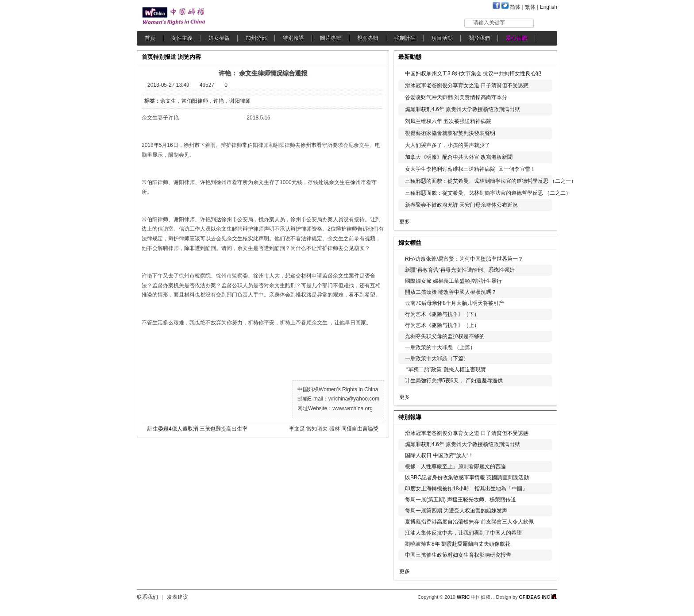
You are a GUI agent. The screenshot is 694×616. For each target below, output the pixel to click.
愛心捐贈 (517, 38)
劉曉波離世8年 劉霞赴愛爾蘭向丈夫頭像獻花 (458, 544)
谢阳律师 (240, 101)
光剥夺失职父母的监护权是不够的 (445, 336)
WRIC (463, 597)
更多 (405, 222)
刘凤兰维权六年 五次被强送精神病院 (448, 121)
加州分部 (256, 38)
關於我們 (479, 38)
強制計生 (405, 38)
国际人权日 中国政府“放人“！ (439, 455)
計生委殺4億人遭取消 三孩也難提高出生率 (197, 429)
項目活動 (442, 38)
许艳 (219, 101)
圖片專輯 (331, 38)
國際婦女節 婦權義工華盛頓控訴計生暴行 (453, 281)
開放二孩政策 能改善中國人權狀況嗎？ (451, 292)
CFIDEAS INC (538, 597)
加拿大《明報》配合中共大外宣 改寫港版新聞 (459, 157)
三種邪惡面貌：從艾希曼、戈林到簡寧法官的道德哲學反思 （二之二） (488, 193)
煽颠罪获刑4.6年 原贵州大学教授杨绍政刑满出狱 (463, 109)
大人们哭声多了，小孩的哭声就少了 (447, 145)
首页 (147, 57)
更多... (544, 242)
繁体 (530, 7)
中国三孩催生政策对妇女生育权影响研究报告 (458, 555)
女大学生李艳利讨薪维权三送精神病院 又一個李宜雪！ (470, 169)
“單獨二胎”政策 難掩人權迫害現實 (445, 370)
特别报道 (165, 57)
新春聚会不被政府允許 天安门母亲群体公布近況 (461, 205)
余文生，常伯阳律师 (184, 101)
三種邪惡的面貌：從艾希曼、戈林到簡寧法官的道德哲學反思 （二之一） (491, 181)
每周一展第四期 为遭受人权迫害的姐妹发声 (456, 511)
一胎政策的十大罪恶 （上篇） (440, 347)
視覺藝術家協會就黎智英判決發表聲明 (450, 133)
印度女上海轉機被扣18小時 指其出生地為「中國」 (466, 489)
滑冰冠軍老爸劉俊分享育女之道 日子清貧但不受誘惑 (467, 85)
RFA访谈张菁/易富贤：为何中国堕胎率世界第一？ (464, 259)
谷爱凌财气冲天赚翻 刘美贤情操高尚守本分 (456, 97)
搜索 (546, 23)
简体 (515, 7)
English (549, 7)
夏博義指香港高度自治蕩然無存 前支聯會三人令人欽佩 (469, 522)
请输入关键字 (489, 23)
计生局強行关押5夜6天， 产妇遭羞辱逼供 (454, 381)
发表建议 (177, 597)
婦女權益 (219, 38)
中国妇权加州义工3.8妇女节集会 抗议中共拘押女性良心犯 (473, 73)
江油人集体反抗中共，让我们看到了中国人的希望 (463, 533)
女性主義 (182, 38)
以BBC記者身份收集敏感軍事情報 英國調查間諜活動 (467, 477)
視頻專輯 (368, 38)
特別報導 (293, 38)
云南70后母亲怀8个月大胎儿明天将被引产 (455, 303)
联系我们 (147, 597)
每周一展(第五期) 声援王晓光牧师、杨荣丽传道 (461, 500)
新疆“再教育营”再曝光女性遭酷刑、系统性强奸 (460, 270)
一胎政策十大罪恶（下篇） (437, 358)
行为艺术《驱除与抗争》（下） (442, 314)
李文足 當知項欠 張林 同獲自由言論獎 (334, 429)
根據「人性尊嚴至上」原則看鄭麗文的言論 (455, 466)
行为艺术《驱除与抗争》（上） (442, 325)
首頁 (150, 38)
